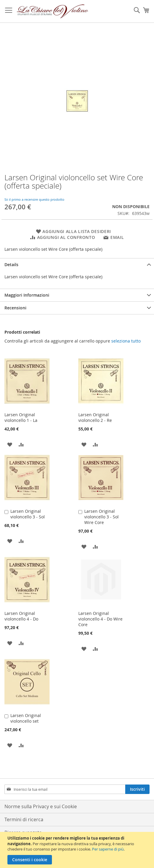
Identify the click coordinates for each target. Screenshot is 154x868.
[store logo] (53, 11)
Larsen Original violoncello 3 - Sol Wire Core (101, 517)
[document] (78, 850)
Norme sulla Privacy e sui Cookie (41, 806)
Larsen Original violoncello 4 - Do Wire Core (100, 619)
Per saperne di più (108, 849)
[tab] (77, 265)
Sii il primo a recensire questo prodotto (34, 199)
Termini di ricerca (24, 819)
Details (11, 265)
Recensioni (15, 308)
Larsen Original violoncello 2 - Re (95, 417)
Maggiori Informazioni (27, 295)
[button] (10, 444)
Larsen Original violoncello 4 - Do (21, 616)
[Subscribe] (137, 789)
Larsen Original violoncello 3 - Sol (28, 514)
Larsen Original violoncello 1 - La (21, 417)
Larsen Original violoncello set (26, 718)
